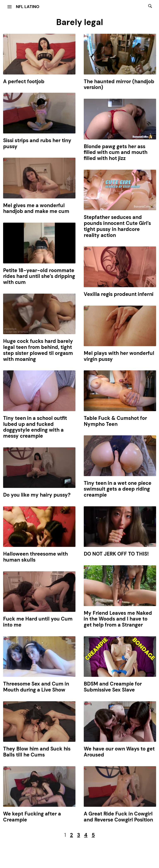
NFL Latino (28, 7)
